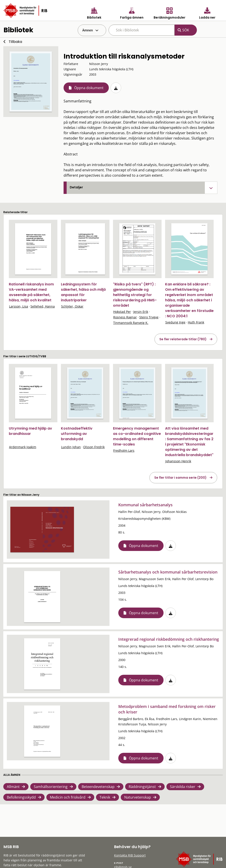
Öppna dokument (89, 88)
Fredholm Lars (124, 450)
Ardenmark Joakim (23, 447)
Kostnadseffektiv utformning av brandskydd (77, 434)
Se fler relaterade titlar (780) (183, 339)
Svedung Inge (175, 322)
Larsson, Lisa (19, 306)
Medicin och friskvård (68, 797)
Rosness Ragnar (125, 317)
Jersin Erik (141, 312)
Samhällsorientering (51, 787)
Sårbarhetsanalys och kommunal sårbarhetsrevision (168, 572)
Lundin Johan (71, 447)
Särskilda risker (183, 787)
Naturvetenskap (138, 797)
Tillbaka (15, 42)
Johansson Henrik (178, 461)
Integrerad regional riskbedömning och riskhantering (169, 639)
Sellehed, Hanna (43, 306)
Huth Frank (196, 322)
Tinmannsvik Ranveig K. (131, 323)
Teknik (105, 797)
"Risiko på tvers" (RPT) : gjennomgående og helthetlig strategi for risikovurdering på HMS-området (135, 295)
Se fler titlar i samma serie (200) (180, 478)
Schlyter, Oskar (72, 306)
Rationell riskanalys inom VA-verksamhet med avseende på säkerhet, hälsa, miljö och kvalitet (31, 292)
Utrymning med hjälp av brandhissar (30, 431)
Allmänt (13, 787)
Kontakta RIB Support (130, 855)
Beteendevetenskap (98, 787)
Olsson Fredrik (94, 447)
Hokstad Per (122, 312)
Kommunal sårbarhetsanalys (145, 505)
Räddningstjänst (142, 787)
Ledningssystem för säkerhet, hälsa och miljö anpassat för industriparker (83, 292)
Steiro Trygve (149, 317)
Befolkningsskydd (21, 797)
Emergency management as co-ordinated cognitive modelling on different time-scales (137, 436)
